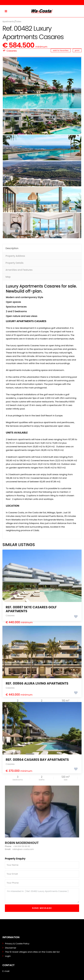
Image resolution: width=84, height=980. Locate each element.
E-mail (6, 971)
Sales (19, 21)
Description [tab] (12, 248)
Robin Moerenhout (22, 843)
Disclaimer (11, 948)
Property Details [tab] (15, 263)
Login (8, 956)
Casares (12, 51)
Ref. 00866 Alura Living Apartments (37, 683)
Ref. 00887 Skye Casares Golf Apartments (31, 609)
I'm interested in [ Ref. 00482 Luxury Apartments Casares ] (42, 896)
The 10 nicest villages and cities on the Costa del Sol (32, 952)
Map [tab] (8, 277)
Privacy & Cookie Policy (17, 944)
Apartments (8, 21)
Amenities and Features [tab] (19, 270)
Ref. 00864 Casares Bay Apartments (37, 760)
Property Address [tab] (15, 256)
